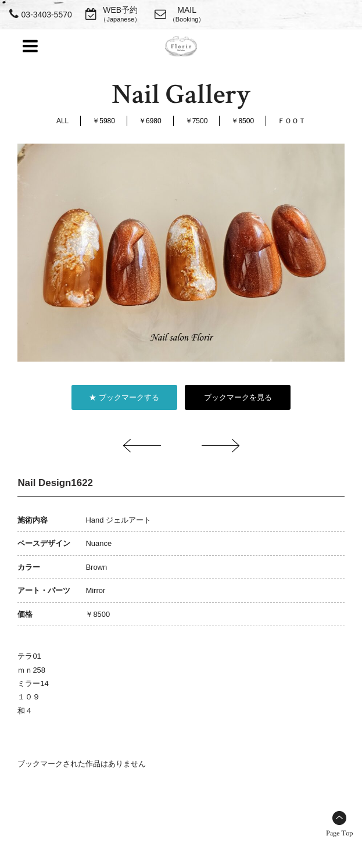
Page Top (339, 833)
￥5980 (104, 121)
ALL (62, 121)
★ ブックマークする (124, 397)
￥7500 (197, 121)
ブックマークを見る (238, 397)
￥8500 (243, 121)
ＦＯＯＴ (292, 121)
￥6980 (150, 121)
